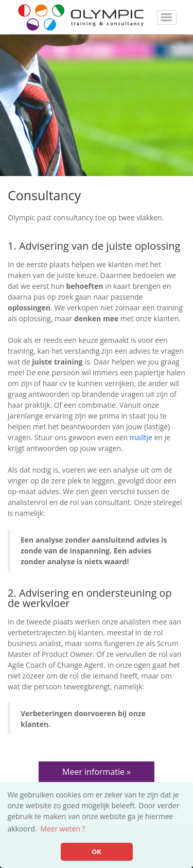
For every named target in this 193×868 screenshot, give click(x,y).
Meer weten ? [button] (63, 829)
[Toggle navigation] (167, 18)
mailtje (141, 437)
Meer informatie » (97, 772)
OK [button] (96, 852)
